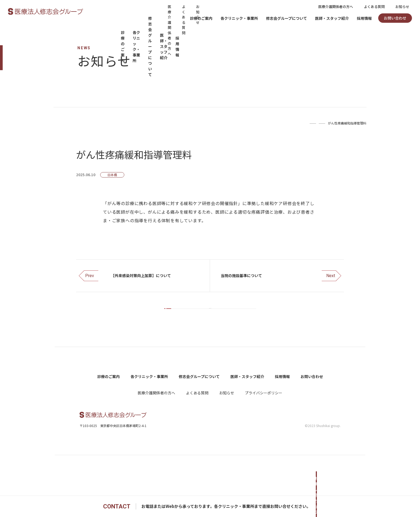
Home (287, 123)
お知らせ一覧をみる (214, 319)
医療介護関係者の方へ (336, 7)
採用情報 (364, 18)
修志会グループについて (286, 18)
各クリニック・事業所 (239, 18)
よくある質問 (374, 7)
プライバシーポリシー (264, 433)
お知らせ (402, 7)
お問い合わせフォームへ (316, 506)
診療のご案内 (201, 18)
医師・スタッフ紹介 (332, 18)
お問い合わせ (395, 18)
